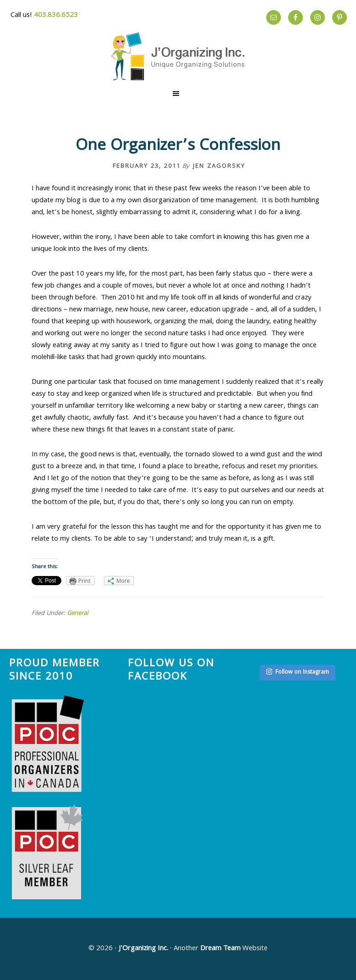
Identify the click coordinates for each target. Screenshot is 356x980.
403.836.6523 (56, 16)
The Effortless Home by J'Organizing (178, 56)
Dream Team (220, 949)
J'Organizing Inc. (143, 949)
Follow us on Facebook (171, 671)
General (77, 614)
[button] (178, 94)
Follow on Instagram (298, 673)
